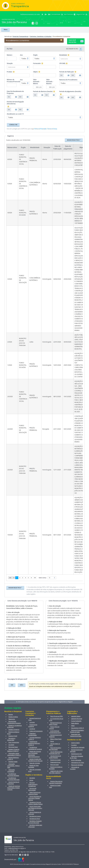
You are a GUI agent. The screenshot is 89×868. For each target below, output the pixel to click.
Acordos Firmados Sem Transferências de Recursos (35, 760)
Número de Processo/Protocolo (14, 81)
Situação (10, 63)
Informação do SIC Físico (78, 763)
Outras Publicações (76, 721)
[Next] (31, 578)
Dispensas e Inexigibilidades (32, 734)
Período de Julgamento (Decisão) (70, 91)
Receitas (11, 714)
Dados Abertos (75, 723)
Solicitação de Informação (78, 747)
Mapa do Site (82, 14)
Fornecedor (37, 63)
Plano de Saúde (54, 765)
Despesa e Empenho (14, 730)
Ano (21, 55)
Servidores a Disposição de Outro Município (35, 822)
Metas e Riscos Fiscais (56, 739)
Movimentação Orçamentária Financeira (14, 722)
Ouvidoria (74, 745)
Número (10, 55)
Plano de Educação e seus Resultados (55, 749)
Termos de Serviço (52, 129)
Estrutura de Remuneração (32, 789)
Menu (5, 30)
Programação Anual (55, 762)
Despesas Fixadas (13, 762)
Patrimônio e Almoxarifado (11, 739)
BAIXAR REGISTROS (74, 140)
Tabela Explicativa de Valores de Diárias (34, 793)
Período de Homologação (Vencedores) (15, 103)
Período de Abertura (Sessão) (43, 91)
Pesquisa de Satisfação (77, 765)
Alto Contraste (70, 14)
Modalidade (63, 55)
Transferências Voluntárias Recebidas (13, 775)
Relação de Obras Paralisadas (33, 766)
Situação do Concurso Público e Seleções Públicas (35, 803)
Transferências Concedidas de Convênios (35, 748)
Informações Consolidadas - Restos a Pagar (13, 766)
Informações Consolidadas (11, 771)
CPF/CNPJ (62, 63)
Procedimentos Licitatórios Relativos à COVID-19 (34, 743)
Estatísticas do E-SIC (76, 754)
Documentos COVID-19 (77, 728)
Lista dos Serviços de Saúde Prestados (55, 757)
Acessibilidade (57, 14)
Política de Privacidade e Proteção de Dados (77, 731)
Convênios (32, 729)
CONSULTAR (13, 125)
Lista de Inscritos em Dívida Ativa (13, 783)
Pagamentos (12, 719)
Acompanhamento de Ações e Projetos (55, 724)
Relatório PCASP (13, 736)
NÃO (22, 685)
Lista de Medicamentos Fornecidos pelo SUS (56, 753)
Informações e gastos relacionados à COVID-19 (14, 754)
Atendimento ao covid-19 (15, 114)
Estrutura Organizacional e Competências (33, 784)
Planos (52, 741)
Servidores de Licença (35, 816)
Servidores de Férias (35, 819)
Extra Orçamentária (14, 742)
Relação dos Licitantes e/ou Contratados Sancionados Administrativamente (35, 754)
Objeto (35, 72)
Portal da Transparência (20, 36)
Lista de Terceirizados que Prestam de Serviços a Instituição (35, 808)
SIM (12, 685)
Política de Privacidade (40, 129)
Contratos (32, 722)
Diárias (31, 780)
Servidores (32, 778)
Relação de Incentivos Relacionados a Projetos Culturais (14, 788)
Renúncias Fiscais (13, 747)
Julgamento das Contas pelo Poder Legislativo (56, 772)
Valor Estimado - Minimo (37, 82)
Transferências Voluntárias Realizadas (13, 779)
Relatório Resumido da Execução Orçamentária (56, 782)
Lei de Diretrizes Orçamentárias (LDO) (55, 732)
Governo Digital (75, 743)
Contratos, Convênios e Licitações (41, 36)
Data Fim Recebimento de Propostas (15, 92)
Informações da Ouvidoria (75, 768)
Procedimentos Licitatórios (33, 726)
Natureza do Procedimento (68, 80)
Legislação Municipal (77, 719)
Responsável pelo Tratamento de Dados (76, 735)
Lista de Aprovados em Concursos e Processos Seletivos (35, 798)
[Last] (35, 578)
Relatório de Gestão (55, 760)
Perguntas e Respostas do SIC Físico (76, 757)
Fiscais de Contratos (35, 763)
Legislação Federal (76, 716)
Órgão (35, 55)
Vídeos (73, 726)
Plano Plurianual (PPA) (56, 716)
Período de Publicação (67, 72)
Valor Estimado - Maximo (50, 82)
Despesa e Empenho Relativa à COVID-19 (13, 750)
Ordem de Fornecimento (36, 731)
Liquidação (11, 745)
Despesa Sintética (13, 717)
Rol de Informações (76, 760)
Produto (10, 72)
